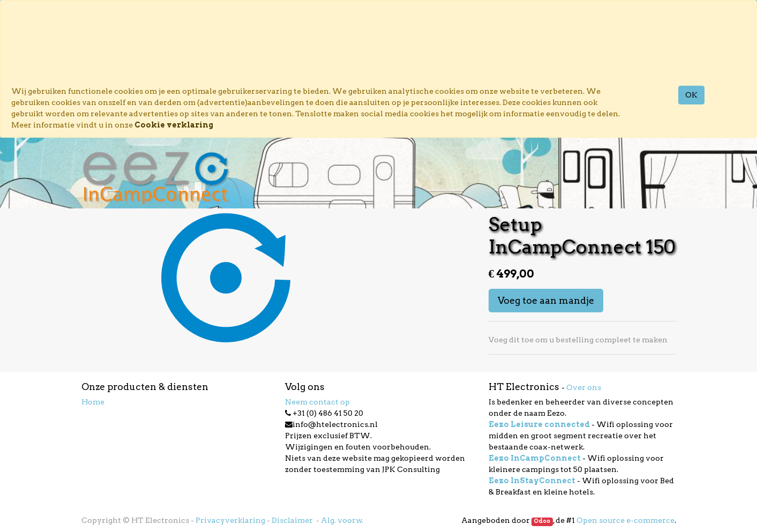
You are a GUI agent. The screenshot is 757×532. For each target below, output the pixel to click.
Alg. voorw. (342, 520)
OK (691, 95)
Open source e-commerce (625, 520)
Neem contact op (317, 402)
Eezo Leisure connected (539, 424)
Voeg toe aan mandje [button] (546, 300)
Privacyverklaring (230, 520)
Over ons (584, 387)
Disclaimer (293, 520)
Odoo (542, 521)
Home (93, 402)
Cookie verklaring (174, 125)
